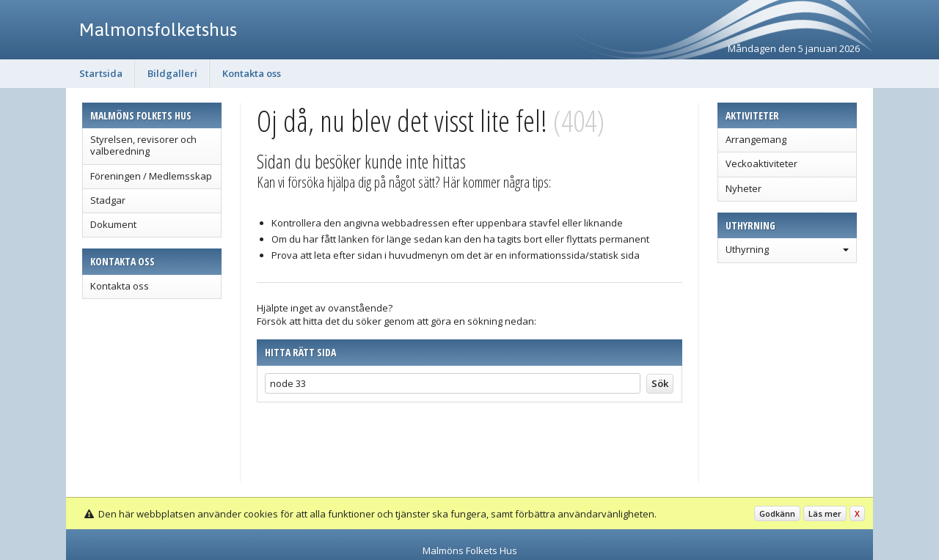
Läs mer (825, 513)
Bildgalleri (172, 73)
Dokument (113, 224)
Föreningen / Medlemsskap (151, 176)
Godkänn (777, 513)
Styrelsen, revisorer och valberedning (143, 145)
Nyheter (743, 188)
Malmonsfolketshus (158, 29)
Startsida (101, 73)
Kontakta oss (252, 73)
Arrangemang (756, 139)
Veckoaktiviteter (761, 163)
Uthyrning (747, 249)
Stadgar (108, 200)
